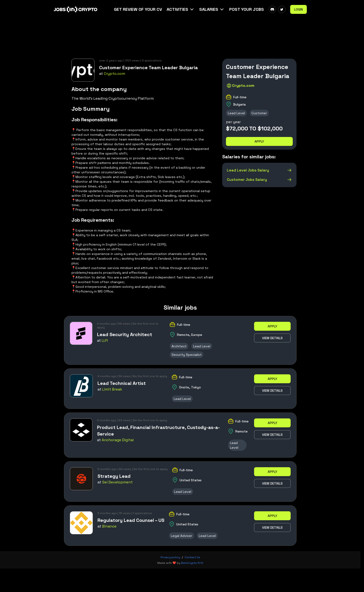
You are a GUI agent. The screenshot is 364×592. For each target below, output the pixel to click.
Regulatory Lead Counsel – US (131, 520)
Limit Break (112, 389)
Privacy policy (170, 557)
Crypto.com (114, 74)
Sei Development (117, 482)
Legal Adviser (182, 536)
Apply (259, 141)
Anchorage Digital (118, 440)
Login (298, 9)
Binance (109, 526)
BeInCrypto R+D (192, 563)
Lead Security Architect (125, 334)
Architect (179, 346)
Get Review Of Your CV (138, 9)
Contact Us (192, 557)
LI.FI (105, 340)
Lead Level (236, 113)
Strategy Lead (114, 476)
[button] (181, 9)
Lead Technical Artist (122, 383)
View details (272, 338)
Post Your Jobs (247, 9)
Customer (259, 113)
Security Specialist (187, 355)
